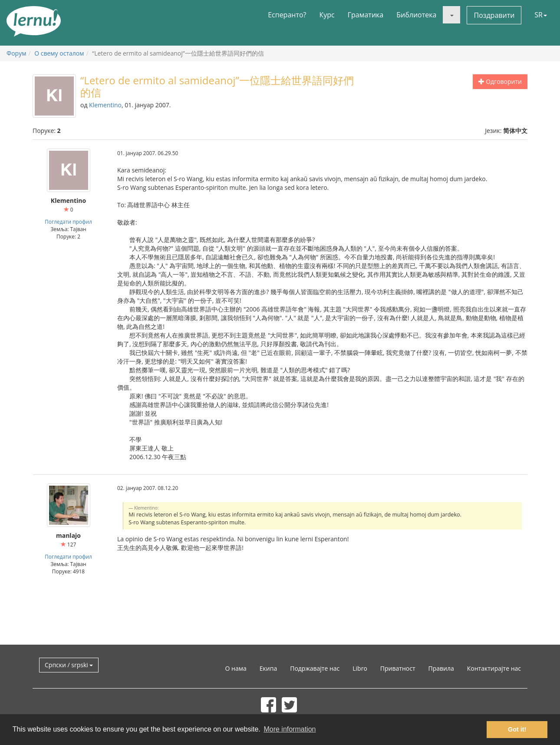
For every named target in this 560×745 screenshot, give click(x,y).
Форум (16, 53)
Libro (360, 668)
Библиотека (416, 15)
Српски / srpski (69, 665)
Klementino (105, 105)
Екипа (268, 668)
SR (541, 15)
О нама (236, 668)
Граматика (366, 15)
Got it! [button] (517, 729)
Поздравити (494, 15)
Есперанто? (287, 15)
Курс (327, 15)
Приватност (398, 668)
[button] (451, 15)
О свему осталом (59, 53)
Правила (441, 668)
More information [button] (290, 729)
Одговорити (500, 81)
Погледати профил (68, 222)
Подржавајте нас (315, 668)
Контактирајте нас (494, 668)
